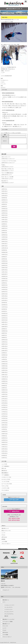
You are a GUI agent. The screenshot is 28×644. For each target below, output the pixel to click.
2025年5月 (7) (4, 207)
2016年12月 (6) (4, 425)
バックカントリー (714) (6, 477)
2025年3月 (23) (4, 211)
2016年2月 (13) (4, 445)
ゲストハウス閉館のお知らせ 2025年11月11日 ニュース (7, 174)
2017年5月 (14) (4, 414)
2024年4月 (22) (4, 235)
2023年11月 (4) (4, 246)
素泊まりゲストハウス (6, 531)
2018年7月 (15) (4, 383)
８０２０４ (3, 88)
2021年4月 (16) (4, 314)
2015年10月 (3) (4, 453)
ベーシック (3, 84)
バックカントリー (8, 76)
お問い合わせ (4, 537)
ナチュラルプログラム (9, 614)
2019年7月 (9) (4, 357)
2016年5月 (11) (4, 438)
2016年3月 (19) (4, 442)
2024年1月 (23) (4, 241)
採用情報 (3, 539)
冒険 (2, 86)
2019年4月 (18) (4, 364)
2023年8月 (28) (4, 252)
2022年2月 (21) (4, 292)
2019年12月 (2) (4, 346)
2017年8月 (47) (4, 407)
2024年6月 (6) (4, 231)
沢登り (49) (4, 468)
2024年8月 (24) (4, 226)
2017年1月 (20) (4, 423)
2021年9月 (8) (4, 303)
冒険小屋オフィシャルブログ (8, 619)
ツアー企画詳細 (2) (5, 466)
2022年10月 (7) (4, 274)
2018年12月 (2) (4, 372)
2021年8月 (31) (4, 305)
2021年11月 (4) (4, 298)
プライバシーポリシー (6, 544)
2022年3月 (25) (4, 290)
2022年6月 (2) (4, 283)
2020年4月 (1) (4, 338)
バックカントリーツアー (9, 605)
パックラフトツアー (9, 610)
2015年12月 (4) (4, 449)
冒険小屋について (5, 528)
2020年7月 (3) (4, 333)
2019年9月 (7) (4, 353)
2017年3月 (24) (4, 418)
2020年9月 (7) (4, 329)
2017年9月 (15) (4, 405)
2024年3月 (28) (4, 237)
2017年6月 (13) (4, 412)
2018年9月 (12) (4, 379)
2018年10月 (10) (5, 377)
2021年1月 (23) (4, 320)
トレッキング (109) (5, 482)
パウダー (3, 82)
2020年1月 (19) (4, 344)
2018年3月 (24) (4, 392)
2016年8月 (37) (4, 431)
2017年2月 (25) (4, 421)
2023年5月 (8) (4, 259)
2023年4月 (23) (4, 261)
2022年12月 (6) (4, 270)
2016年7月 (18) (4, 434)
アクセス (3, 535)
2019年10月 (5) (4, 351)
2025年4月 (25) (4, 209)
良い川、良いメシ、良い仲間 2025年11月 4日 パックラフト (7, 178)
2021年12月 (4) (4, 296)
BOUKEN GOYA (6, 642)
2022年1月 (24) (4, 294)
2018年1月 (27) (4, 397)
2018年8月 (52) (4, 381)
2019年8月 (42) (4, 355)
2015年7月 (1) (4, 458)
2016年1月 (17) (4, 447)
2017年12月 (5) (4, 399)
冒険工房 (6, 616)
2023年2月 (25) (4, 265)
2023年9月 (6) (4, 250)
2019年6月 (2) (4, 359)
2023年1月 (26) (4, 268)
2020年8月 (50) (4, 331)
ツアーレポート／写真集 (8, 622)
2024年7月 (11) (4, 228)
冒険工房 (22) (4, 471)
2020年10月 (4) (4, 327)
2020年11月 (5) (4, 324)
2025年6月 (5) (4, 204)
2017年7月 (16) (4, 410)
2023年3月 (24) (4, 263)
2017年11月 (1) (4, 401)
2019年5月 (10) (4, 362)
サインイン (10, 133)
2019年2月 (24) (4, 368)
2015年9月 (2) (4, 455)
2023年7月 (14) (4, 255)
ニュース (3, 533)
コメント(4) (16, 20)
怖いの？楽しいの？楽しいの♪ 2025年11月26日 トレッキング (8, 170)
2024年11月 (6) (4, 220)
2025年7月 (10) (4, 202)
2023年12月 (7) (4, 244)
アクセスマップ (6, 590)
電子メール (5, 137)
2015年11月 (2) (4, 451)
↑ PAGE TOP (23, 549)
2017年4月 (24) (4, 416)
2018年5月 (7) (4, 388)
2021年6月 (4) (4, 309)
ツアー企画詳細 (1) (5, 475)
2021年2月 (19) (4, 318)
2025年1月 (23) (4, 215)
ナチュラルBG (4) (5, 490)
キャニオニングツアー (9, 612)
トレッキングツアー (9, 607)
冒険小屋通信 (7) (5, 473)
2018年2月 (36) (4, 394)
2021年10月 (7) (4, 300)
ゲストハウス (5, 626)
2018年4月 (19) (4, 390)
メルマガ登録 (4, 541)
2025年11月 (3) (4, 193)
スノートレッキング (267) (7, 484)
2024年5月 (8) (4, 233)
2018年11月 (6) (4, 375)
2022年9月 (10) (4, 276)
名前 (5, 135)
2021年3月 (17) (4, 316)
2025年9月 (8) (4, 198)
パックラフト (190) (5, 488)
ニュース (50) (4, 464)
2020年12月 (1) (4, 322)
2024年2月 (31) (4, 239)
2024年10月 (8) (4, 222)
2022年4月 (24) (4, 287)
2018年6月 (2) (4, 386)
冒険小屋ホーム (6, 600)
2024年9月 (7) (4, 224)
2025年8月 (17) (4, 200)
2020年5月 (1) (4, 335)
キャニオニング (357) (6, 479)
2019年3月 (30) (4, 366)
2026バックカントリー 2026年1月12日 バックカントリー (8, 158)
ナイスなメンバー (4, 80)
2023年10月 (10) (5, 248)
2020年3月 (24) (4, 340)
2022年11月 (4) (4, 272)
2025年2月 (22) (4, 213)
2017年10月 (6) (4, 403)
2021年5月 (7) (4, 311)
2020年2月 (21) (4, 342)
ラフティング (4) (5, 486)
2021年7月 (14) (4, 307)
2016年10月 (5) (4, 427)
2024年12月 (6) (4, 217)
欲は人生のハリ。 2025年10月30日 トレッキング (8, 182)
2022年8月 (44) (4, 279)
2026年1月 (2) (4, 189)
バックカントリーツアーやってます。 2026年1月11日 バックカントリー (9, 162)
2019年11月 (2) (4, 348)
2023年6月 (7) (4, 257)
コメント (5, 141)
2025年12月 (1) (4, 191)
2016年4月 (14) (4, 440)
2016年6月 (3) (4, 436)
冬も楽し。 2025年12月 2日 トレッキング (7, 166)
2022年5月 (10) (4, 285)
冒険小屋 (3, 20)
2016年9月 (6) (4, 429)
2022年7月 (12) (4, 281)
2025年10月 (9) (4, 196)
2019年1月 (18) (4, 370)
